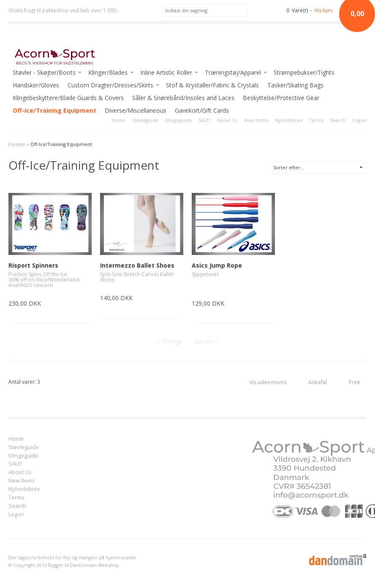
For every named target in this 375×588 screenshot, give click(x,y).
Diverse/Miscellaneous (136, 110)
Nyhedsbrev (288, 120)
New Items (256, 120)
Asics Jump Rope (217, 265)
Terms (316, 120)
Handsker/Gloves (36, 85)
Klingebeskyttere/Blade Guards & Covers (68, 98)
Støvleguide (145, 120)
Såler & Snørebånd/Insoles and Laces (183, 98)
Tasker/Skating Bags (295, 85)
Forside (17, 144)
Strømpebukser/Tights (304, 72)
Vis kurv (324, 10)
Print (354, 382)
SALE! (204, 120)
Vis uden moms (268, 382)
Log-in (360, 120)
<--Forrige (169, 341)
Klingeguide (178, 120)
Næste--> (207, 341)
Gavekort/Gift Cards (202, 110)
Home (118, 120)
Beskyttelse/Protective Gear (281, 98)
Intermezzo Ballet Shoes (137, 265)
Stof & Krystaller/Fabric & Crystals (212, 85)
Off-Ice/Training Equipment (54, 110)
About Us (227, 120)
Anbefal (318, 382)
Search (338, 120)
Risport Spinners (33, 265)
